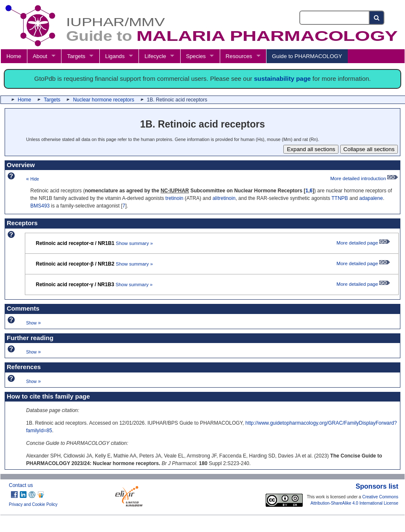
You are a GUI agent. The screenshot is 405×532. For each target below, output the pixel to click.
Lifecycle (155, 56)
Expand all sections (311, 149)
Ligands (115, 56)
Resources (239, 56)
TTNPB (340, 198)
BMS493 (40, 206)
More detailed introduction (364, 178)
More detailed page (363, 243)
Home (14, 56)
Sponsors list (377, 486)
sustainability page (282, 78)
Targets (76, 56)
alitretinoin (224, 198)
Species (196, 56)
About (40, 56)
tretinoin (175, 198)
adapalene (371, 198)
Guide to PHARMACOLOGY (307, 56)
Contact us (21, 485)
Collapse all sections (369, 149)
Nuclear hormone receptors (103, 100)
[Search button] (377, 18)
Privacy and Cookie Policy (33, 504)
